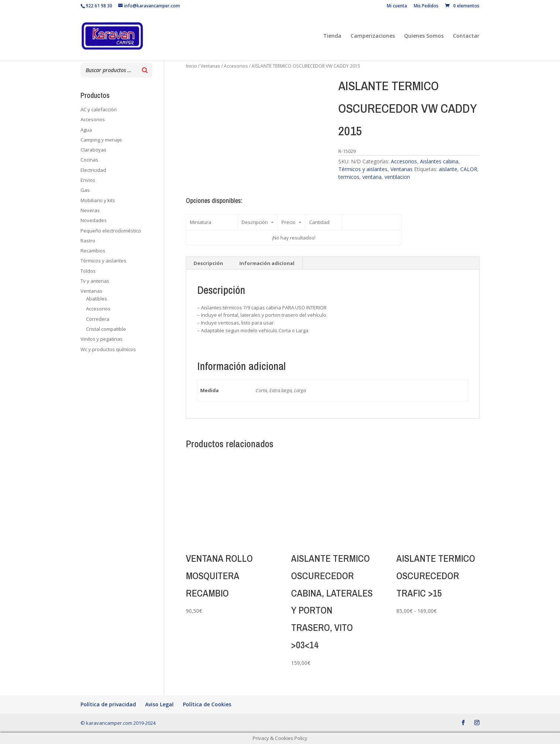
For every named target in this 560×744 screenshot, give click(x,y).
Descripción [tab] (208, 263)
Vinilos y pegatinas (102, 339)
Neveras (90, 210)
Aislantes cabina (439, 161)
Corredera (98, 319)
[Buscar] (145, 70)
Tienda (332, 36)
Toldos (88, 271)
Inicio (191, 66)
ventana (372, 177)
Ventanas (210, 66)
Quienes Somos (424, 36)
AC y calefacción (99, 109)
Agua (86, 130)
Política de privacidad (108, 704)
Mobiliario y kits (98, 200)
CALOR (469, 169)
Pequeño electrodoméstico (111, 231)
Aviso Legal (159, 704)
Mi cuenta (397, 6)
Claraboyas (93, 150)
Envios (88, 180)
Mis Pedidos (426, 6)
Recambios (93, 251)
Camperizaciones (373, 36)
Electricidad (93, 170)
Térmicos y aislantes (363, 169)
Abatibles (97, 299)
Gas (85, 190)
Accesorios (236, 66)
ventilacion (397, 177)
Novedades (94, 220)
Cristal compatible (106, 329)
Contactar (466, 36)
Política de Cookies (207, 704)
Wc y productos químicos (108, 349)
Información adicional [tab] (267, 263)
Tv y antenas (95, 281)
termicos (349, 177)
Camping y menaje (101, 140)
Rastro (88, 241)
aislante (448, 169)
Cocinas (89, 160)
